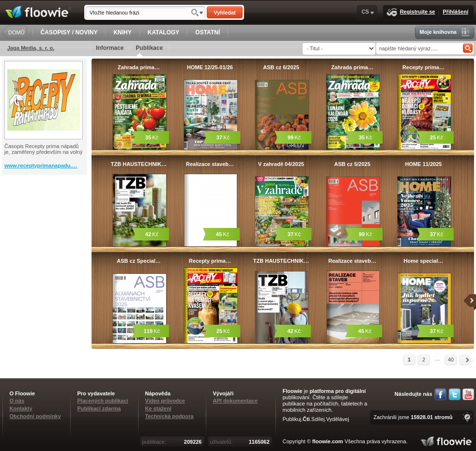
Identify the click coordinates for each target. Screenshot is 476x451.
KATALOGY (164, 32)
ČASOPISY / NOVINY (69, 32)
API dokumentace (235, 401)
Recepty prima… (423, 67)
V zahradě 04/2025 (281, 164)
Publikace (149, 50)
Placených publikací (103, 401)
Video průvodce (165, 401)
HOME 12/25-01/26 (210, 67)
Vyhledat (224, 13)
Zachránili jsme (413, 417)
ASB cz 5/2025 (352, 164)
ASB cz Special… (138, 261)
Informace (110, 48)
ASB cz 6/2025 (281, 67)
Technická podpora (169, 416)
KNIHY (122, 32)
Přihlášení (455, 12)
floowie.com (328, 441)
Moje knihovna (445, 32)
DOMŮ (16, 32)
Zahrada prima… (139, 67)
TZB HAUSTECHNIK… (139, 164)
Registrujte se (411, 12)
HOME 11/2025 (424, 164)
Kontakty (21, 408)
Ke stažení (158, 408)
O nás (17, 401)
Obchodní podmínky (35, 416)
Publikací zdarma (99, 408)
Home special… (424, 261)
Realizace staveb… (210, 164)
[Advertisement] (46, 213)
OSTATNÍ (207, 32)
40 (451, 360)
